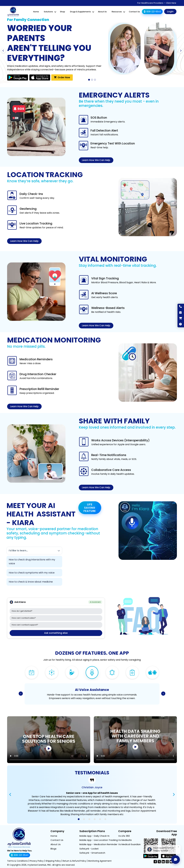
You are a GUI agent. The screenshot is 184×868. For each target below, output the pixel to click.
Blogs (53, 849)
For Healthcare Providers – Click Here (157, 3)
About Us (102, 12)
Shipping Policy (53, 861)
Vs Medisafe (125, 840)
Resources (117, 12)
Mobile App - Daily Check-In (94, 836)
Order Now (62, 77)
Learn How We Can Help (96, 160)
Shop (63, 12)
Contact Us (134, 12)
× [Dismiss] (179, 847)
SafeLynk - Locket (89, 849)
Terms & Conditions (17, 861)
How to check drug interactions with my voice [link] (32, 562)
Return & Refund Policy (74, 861)
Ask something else (56, 633)
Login (170, 12)
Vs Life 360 (124, 836)
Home (36, 12)
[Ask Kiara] (176, 860)
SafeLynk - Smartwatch (92, 853)
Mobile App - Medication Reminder (98, 844)
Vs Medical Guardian (129, 844)
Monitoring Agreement (100, 861)
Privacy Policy (37, 861)
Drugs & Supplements (80, 12)
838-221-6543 (152, 12)
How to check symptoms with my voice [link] (32, 573)
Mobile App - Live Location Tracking (99, 840)
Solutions (48, 12)
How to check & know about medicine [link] (31, 582)
